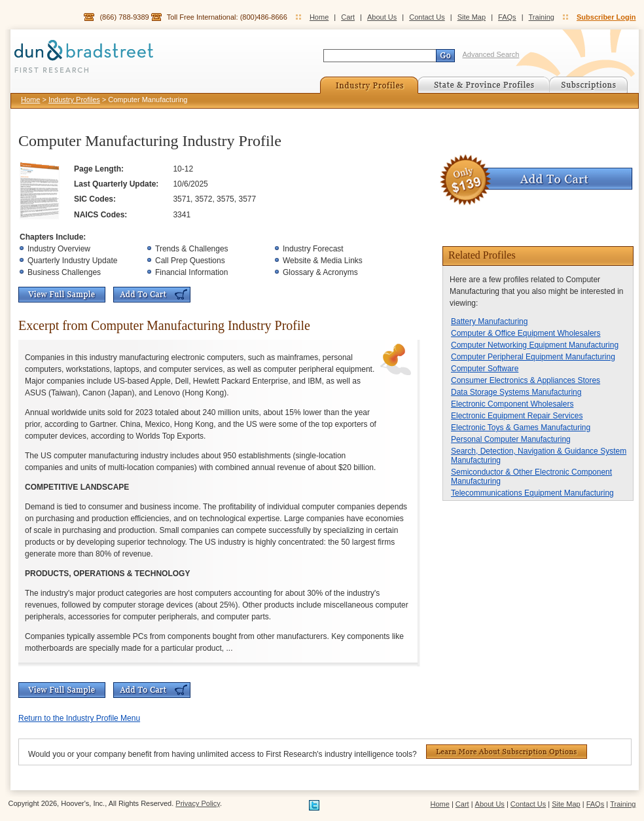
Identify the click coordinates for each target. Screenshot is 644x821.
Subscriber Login (606, 17)
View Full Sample (62, 295)
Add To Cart (152, 295)
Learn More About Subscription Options (507, 752)
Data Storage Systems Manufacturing (516, 392)
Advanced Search (491, 54)
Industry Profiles (74, 100)
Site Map (472, 17)
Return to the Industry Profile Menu (79, 718)
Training (542, 17)
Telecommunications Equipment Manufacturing (532, 493)
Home (319, 17)
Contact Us (427, 17)
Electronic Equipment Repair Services (517, 416)
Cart (348, 17)
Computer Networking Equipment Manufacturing (535, 345)
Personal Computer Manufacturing (511, 439)
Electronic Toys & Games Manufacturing (521, 428)
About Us (382, 17)
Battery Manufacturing (489, 321)
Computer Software (485, 369)
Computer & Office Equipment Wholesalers (526, 333)
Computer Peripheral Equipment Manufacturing (533, 357)
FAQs (507, 17)
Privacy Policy (198, 803)
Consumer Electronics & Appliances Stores (526, 380)
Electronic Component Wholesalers (512, 404)
